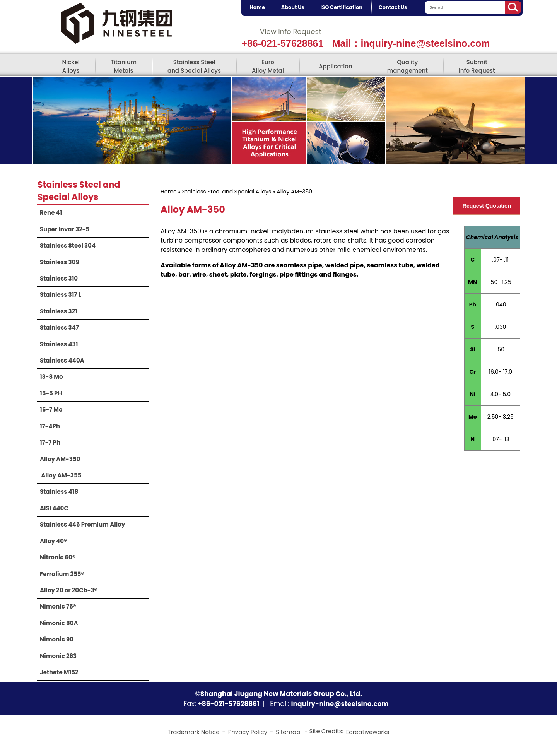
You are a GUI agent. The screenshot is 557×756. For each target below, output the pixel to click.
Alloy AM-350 (60, 459)
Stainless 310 (59, 278)
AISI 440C (54, 508)
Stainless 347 (59, 328)
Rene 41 (51, 213)
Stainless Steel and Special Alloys (194, 66)
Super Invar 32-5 (65, 229)
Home (169, 192)
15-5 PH (51, 393)
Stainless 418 (59, 492)
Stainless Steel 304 (68, 245)
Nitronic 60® (58, 557)
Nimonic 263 (58, 656)
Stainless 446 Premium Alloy (82, 524)
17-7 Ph (50, 442)
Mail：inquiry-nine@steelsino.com (411, 43)
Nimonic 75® (58, 606)
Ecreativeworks (368, 732)
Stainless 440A (62, 360)
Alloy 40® (53, 541)
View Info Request (290, 32)
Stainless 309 (60, 262)
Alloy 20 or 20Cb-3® (68, 590)
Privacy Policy (248, 732)
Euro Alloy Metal (268, 66)
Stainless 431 (59, 344)
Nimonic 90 (57, 639)
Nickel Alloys (71, 66)
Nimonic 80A (59, 623)
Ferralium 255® (62, 574)
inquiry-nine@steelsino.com (340, 704)
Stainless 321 (59, 311)
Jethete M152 (59, 672)
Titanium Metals (124, 66)
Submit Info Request (477, 66)
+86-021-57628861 (282, 43)
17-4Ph (50, 426)
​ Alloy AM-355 (61, 475)
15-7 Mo (51, 410)
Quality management (407, 66)
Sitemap (288, 732)
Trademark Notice (194, 732)
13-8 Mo (51, 377)
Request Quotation (487, 206)
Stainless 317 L (61, 295)
